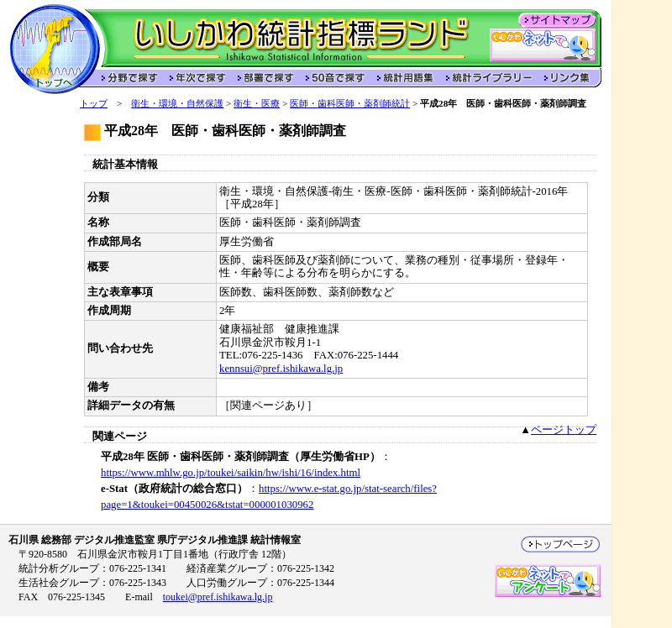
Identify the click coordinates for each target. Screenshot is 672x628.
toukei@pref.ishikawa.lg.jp (218, 597)
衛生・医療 (257, 103)
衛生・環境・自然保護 (177, 103)
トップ (94, 103)
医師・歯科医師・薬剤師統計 (350, 103)
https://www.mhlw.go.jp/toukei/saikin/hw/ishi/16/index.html (231, 473)
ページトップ (564, 430)
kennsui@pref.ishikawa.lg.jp (281, 369)
